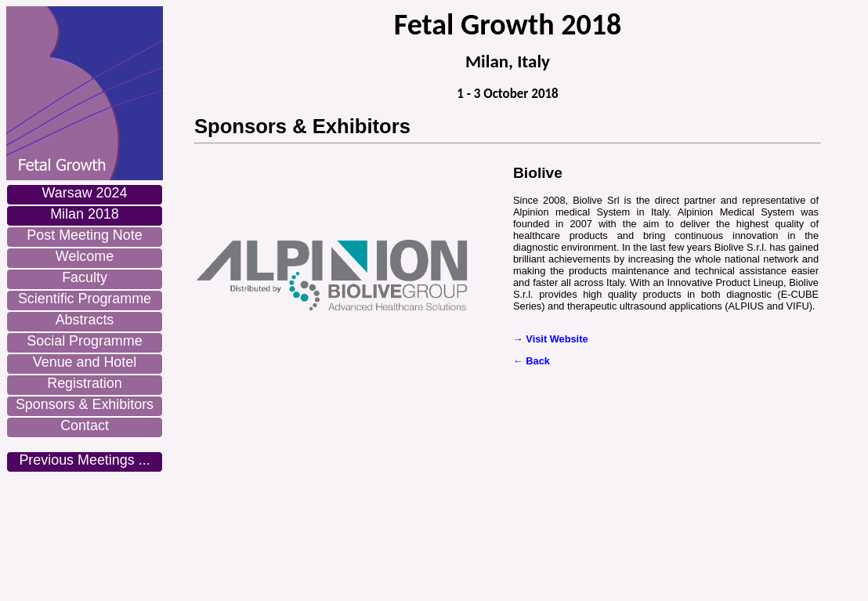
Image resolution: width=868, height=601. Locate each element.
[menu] (85, 328)
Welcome (85, 256)
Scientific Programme (85, 299)
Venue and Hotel (85, 362)
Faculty (85, 277)
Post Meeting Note (84, 235)
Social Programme (84, 341)
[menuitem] (85, 195)
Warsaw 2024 (85, 193)
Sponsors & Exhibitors (85, 404)
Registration (85, 383)
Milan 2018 (85, 214)
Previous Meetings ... (84, 460)
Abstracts (85, 320)
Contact (85, 425)
